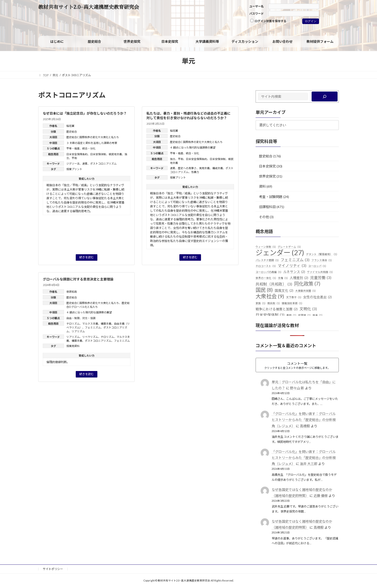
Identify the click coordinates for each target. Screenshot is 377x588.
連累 (85, 164)
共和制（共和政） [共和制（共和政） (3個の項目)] (274, 284)
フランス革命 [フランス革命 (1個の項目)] (322, 260)
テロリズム (73, 324)
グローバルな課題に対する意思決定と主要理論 (78, 279)
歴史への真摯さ (187, 168)
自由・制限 (73, 318)
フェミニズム (93, 327)
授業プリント (74, 169)
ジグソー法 (73, 164)
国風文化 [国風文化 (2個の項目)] (284, 291)
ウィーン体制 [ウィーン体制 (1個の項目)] (266, 247)
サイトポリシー (53, 569)
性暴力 (195, 172)
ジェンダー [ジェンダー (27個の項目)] (280, 253)
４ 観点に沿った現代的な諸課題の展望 (193, 147)
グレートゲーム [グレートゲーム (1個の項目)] (289, 247)
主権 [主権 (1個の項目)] (283, 278)
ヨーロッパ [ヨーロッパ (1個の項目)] (317, 266)
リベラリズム (90, 337)
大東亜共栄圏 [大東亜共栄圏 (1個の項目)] (305, 291)
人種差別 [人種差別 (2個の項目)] (299, 278)
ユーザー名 (257, 6)
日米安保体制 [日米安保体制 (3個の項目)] (270, 315)
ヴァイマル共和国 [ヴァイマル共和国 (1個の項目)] (320, 272)
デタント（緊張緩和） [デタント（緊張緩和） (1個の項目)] (322, 254)
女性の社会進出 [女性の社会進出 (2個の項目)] (317, 297)
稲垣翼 (70, 126)
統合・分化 (89, 148)
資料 (262, 186)
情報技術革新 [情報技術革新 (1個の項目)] (292, 303)
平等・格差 (73, 148)
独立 (173, 159)
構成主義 (218, 168)
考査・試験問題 (271, 196)
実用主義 (204, 168)
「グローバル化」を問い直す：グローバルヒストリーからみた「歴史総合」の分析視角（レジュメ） (304, 420)
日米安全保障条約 (77, 154)
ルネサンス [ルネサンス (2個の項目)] (294, 272)
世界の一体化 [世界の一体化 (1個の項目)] (266, 278)
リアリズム (78, 331)
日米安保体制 (98, 154)
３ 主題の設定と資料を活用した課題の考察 (92, 143)
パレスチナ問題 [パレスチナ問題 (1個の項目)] (267, 260)
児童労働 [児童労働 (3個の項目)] (321, 278)
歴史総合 (72, 132)
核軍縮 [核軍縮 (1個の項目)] (304, 315)
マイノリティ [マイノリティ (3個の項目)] (292, 266)
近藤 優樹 (321, 496)
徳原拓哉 (72, 292)
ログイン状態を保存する (268, 21)
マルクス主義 (90, 324)
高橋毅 (305, 426)
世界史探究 (267, 176)
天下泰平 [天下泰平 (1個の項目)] (294, 297)
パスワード (257, 14)
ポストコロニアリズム (103, 164)
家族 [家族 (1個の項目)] (261, 303)
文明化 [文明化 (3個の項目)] (308, 309)
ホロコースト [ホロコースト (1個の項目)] (266, 266)
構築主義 (106, 324)
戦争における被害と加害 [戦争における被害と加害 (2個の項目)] (277, 309)
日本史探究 (267, 166)
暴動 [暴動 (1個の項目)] (291, 315)
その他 (264, 217)
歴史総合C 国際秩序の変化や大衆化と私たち (93, 137)
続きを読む (87, 257)
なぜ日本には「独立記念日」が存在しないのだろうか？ (85, 113)
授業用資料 (73, 346)
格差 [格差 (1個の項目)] (317, 315)
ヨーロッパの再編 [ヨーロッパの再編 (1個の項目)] (268, 272)
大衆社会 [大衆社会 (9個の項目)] (270, 296)
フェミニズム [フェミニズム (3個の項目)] (295, 260)
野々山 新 (297, 388)
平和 (74, 158)
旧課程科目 (267, 207)
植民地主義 (115, 154)
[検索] (325, 96)
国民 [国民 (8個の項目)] (264, 290)
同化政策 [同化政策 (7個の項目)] (307, 284)
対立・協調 (89, 318)
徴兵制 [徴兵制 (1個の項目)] (274, 303)
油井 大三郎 (309, 464)
